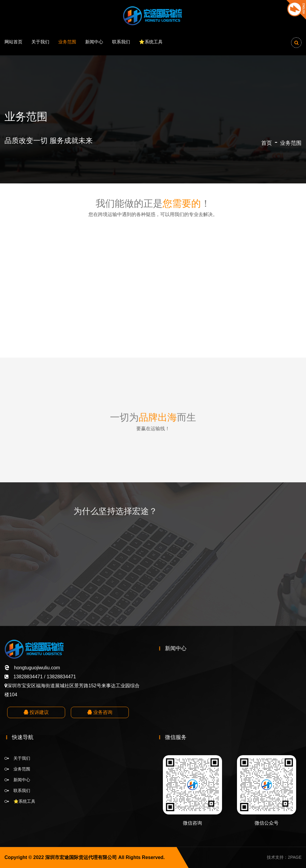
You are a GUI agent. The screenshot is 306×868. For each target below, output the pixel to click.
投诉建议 (36, 712)
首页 (267, 143)
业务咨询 (100, 712)
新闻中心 (94, 42)
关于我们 (40, 42)
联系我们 (121, 42)
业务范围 (67, 42)
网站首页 (13, 42)
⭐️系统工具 (151, 42)
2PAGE (295, 857)
